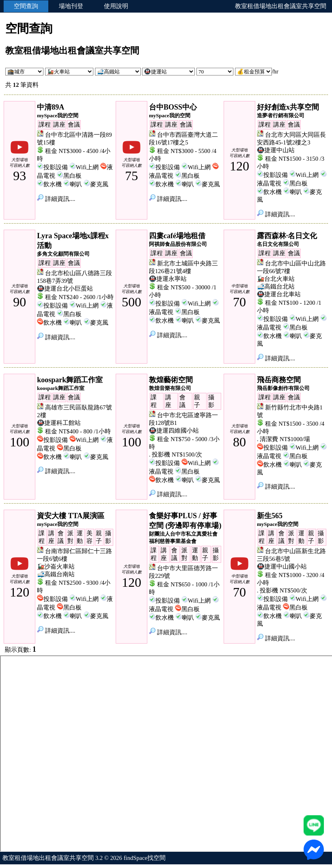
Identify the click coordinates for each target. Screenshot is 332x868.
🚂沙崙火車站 (56, 566)
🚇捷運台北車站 (279, 294)
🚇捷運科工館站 (59, 423)
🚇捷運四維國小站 (174, 431)
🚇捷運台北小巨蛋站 (65, 289)
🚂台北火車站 (276, 279)
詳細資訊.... (56, 199)
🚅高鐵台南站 (56, 574)
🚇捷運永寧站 (168, 279)
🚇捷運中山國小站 (282, 566)
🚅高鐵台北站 (276, 286)
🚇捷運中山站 (276, 150)
